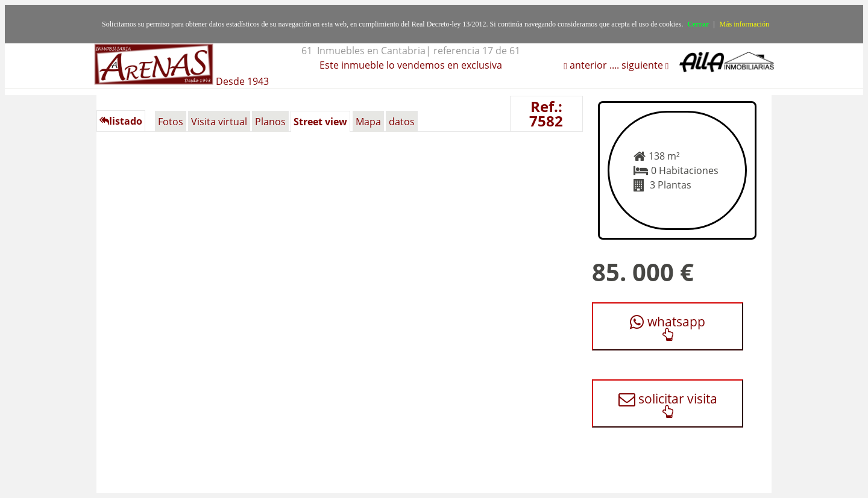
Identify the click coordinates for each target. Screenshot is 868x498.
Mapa (368, 122)
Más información (744, 24)
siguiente (643, 65)
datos (402, 122)
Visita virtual (219, 122)
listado (121, 121)
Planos (270, 122)
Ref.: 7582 (546, 114)
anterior (587, 65)
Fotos (171, 122)
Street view (320, 122)
